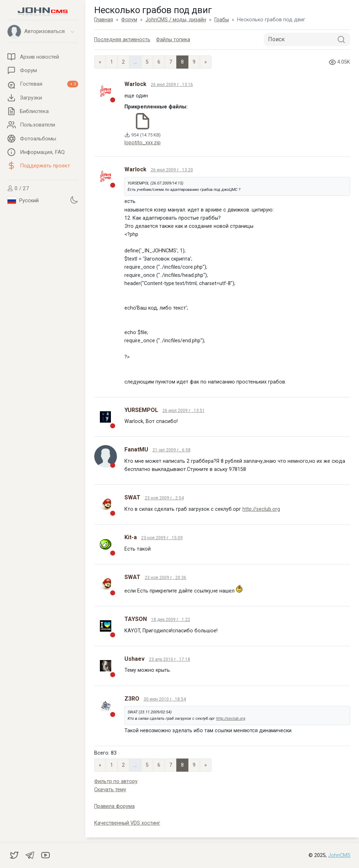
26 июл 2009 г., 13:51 (184, 411)
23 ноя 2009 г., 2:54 (164, 498)
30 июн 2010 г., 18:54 (165, 699)
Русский (23, 200)
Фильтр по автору (116, 781)
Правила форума (114, 806)
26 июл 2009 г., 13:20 (172, 170)
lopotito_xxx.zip (143, 143)
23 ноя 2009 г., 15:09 (162, 538)
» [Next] (206, 62)
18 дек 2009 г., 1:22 (171, 620)
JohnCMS (339, 855)
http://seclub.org (261, 509)
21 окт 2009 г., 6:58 (172, 450)
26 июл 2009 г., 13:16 (172, 85)
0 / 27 (18, 188)
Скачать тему (110, 790)
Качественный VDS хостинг (127, 823)
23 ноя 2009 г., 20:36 (165, 578)
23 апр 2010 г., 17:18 (170, 659)
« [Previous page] (100, 62)
